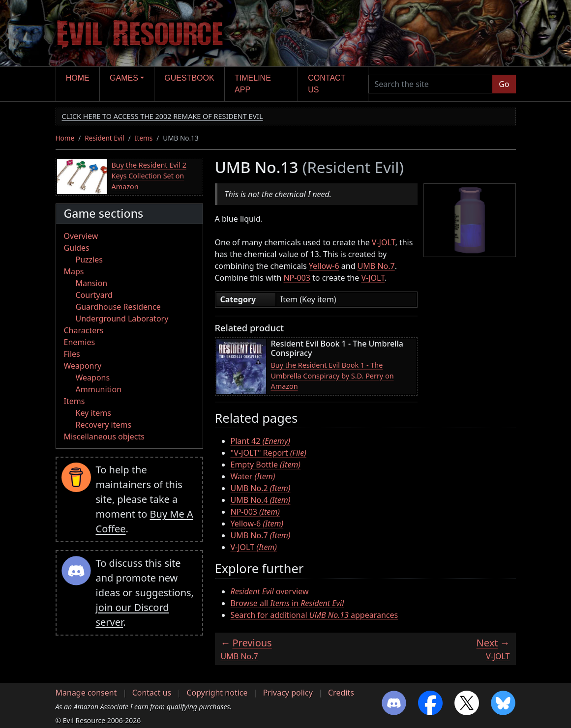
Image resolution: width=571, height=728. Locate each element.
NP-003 (297, 278)
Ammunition (99, 389)
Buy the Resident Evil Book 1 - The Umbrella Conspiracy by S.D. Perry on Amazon (332, 376)
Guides (77, 248)
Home (78, 78)
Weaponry (83, 366)
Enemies (80, 342)
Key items (93, 413)
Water (253, 476)
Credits (341, 693)
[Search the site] (431, 84)
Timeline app (253, 84)
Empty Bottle (266, 465)
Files (72, 354)
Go (504, 84)
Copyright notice (217, 693)
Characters (84, 330)
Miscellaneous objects (104, 437)
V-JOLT (384, 242)
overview (270, 591)
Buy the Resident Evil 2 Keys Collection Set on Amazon (149, 175)
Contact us (327, 84)
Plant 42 (260, 441)
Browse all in (287, 603)
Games (124, 78)
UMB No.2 (261, 488)
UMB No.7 (376, 266)
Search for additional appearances (315, 615)
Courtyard (94, 295)
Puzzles (89, 260)
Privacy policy (288, 693)
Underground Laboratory (122, 319)
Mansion (92, 283)
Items (144, 138)
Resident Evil (105, 138)
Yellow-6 (324, 266)
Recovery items (104, 425)
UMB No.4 (261, 500)
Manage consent (86, 693)
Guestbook (189, 78)
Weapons (93, 378)
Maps (74, 271)
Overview (81, 236)
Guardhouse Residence (118, 307)
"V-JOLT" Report (269, 453)
